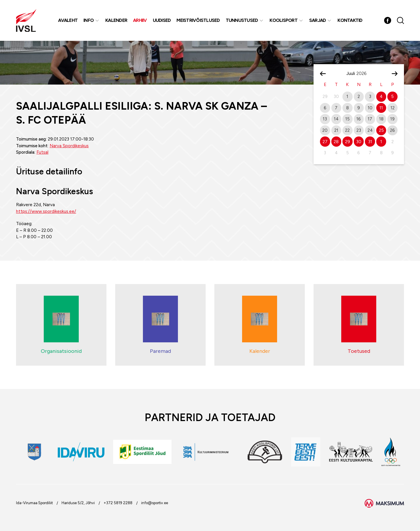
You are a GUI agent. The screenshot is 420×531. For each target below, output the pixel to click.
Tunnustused (242, 20)
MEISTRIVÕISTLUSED (198, 20)
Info (89, 20)
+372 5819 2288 (118, 503)
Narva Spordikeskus (69, 146)
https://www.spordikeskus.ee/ (46, 211)
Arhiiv (140, 20)
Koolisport (283, 20)
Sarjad (318, 20)
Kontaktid (350, 20)
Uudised (162, 20)
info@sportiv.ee (155, 503)
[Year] (364, 73)
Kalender (116, 20)
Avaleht (68, 20)
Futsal (42, 152)
